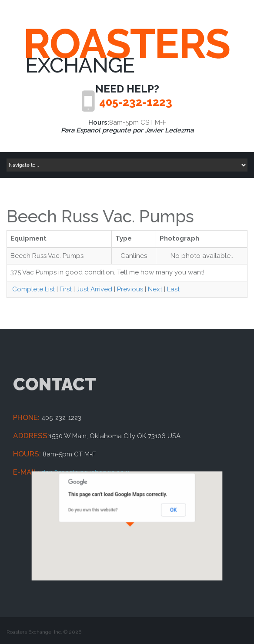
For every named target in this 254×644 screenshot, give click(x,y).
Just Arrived (94, 289)
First (66, 289)
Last (173, 289)
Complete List (33, 289)
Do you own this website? (101, 514)
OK (162, 514)
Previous (130, 289)
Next (155, 289)
